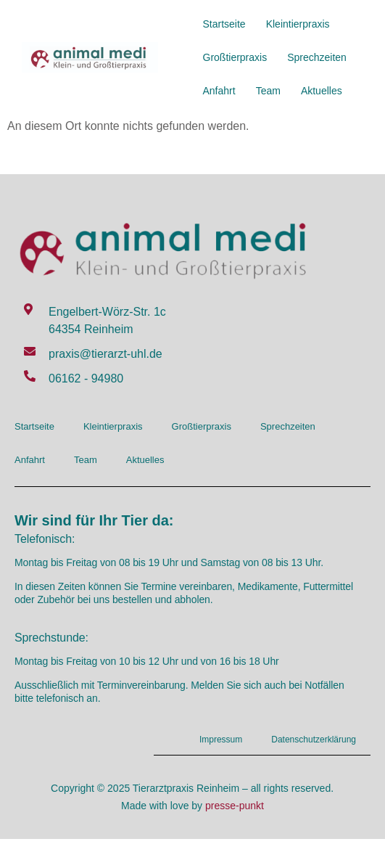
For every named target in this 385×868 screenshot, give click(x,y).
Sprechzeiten (317, 57)
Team (268, 91)
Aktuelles (322, 91)
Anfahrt (219, 91)
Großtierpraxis (235, 57)
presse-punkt (235, 806)
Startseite (224, 24)
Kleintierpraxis (298, 24)
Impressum (221, 740)
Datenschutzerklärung (314, 740)
